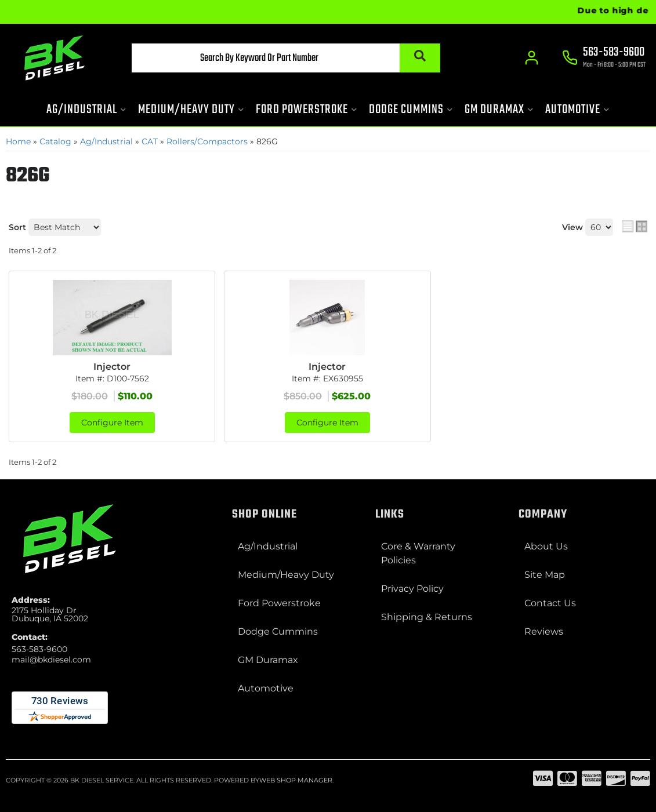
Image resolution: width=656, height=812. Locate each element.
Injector (112, 367)
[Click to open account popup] (532, 58)
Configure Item (112, 423)
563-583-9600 (39, 649)
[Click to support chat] (604, 59)
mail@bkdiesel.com (51, 660)
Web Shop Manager (296, 780)
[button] (286, 58)
